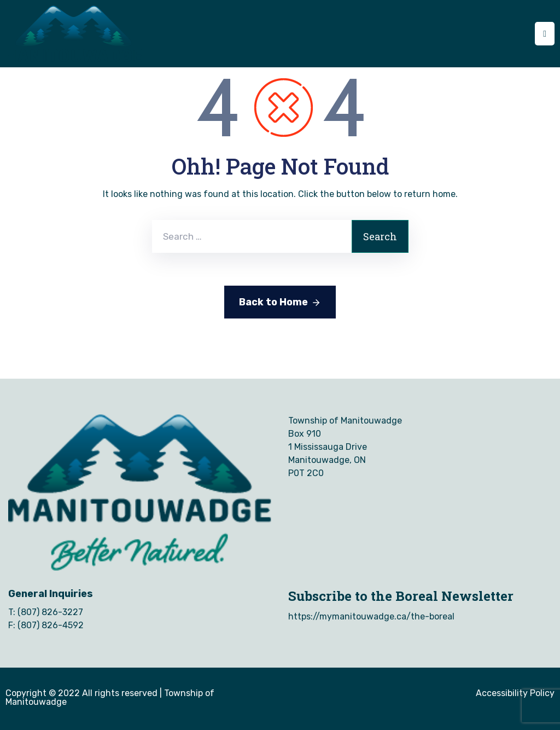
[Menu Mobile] (545, 34)
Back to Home (280, 303)
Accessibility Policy (515, 693)
